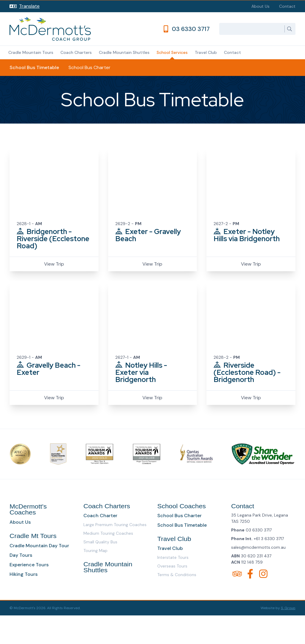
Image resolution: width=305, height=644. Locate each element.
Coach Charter (100, 516)
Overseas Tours (172, 566)
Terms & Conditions (177, 575)
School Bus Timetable (34, 67)
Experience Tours (29, 565)
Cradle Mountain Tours (31, 52)
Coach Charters (76, 52)
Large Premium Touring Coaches (115, 525)
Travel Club (206, 52)
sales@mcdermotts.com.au (258, 547)
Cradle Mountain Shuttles (124, 52)
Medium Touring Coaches (108, 533)
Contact (287, 6)
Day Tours (21, 555)
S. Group (288, 608)
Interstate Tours (173, 557)
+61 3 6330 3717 (269, 539)
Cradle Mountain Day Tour (39, 546)
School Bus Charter (90, 67)
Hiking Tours (24, 574)
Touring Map (95, 551)
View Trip (54, 264)
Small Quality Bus (100, 542)
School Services (172, 52)
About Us (260, 6)
